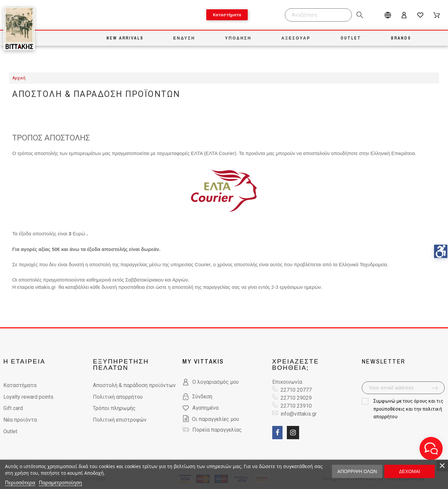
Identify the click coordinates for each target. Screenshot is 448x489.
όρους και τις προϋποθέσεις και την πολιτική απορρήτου (408, 409)
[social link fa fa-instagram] (293, 433)
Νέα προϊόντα (20, 420)
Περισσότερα (20, 482)
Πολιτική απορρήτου (118, 397)
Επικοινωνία (287, 382)
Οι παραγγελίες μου (211, 419)
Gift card (13, 408)
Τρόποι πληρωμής (114, 408)
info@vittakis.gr (298, 414)
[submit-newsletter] (435, 388)
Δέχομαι (410, 471)
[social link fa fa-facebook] (277, 433)
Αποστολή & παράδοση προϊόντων (134, 385)
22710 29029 (296, 398)
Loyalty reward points (28, 397)
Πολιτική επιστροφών (120, 420)
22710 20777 (296, 390)
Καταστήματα (20, 385)
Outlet (10, 431)
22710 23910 (296, 406)
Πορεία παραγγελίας (217, 430)
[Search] (318, 15)
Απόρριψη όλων (357, 471)
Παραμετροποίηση (60, 482)
